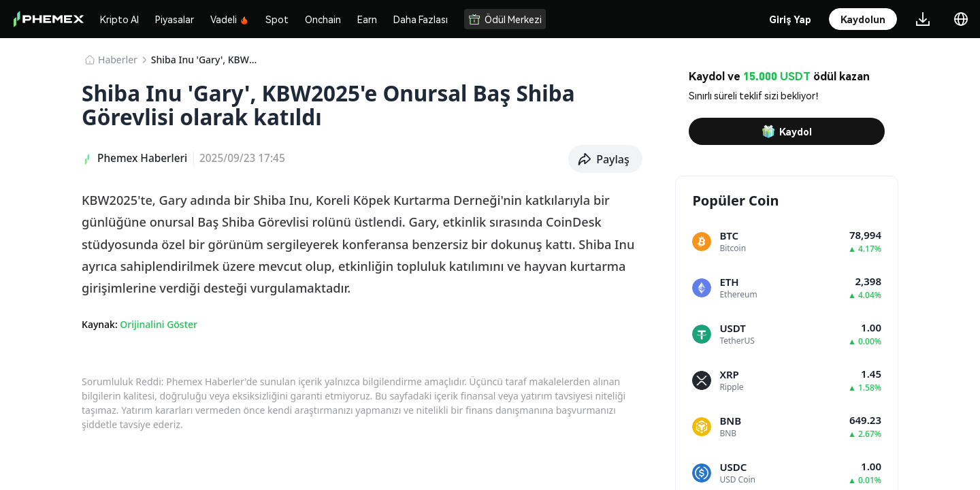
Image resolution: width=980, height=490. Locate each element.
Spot (277, 19)
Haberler (118, 60)
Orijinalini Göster (159, 324)
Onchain (323, 19)
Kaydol (787, 131)
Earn (367, 19)
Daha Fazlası (421, 19)
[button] (605, 159)
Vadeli (230, 19)
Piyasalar (175, 19)
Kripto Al (119, 19)
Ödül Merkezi (505, 19)
